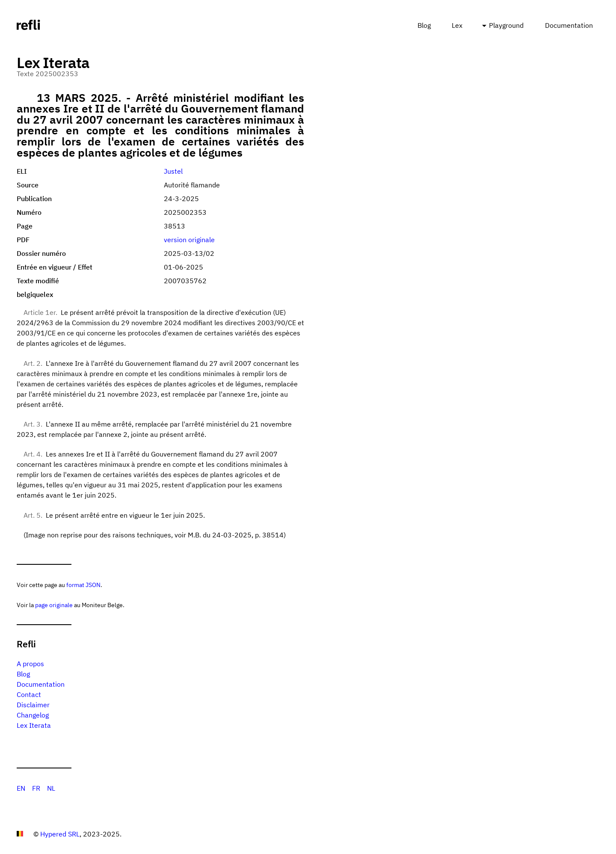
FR (36, 788)
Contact (29, 694)
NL (51, 788)
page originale (54, 605)
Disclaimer (33, 705)
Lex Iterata (34, 725)
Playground (506, 25)
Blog (424, 25)
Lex (457, 25)
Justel (173, 171)
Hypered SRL (60, 834)
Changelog (33, 715)
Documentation (569, 25)
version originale (189, 240)
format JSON (83, 585)
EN (21, 788)
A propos (30, 664)
